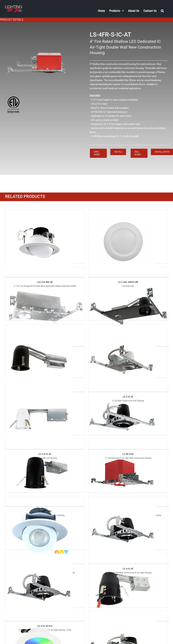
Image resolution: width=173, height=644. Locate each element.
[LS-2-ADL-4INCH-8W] (122, 213)
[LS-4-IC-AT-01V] (39, 557)
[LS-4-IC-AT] (122, 499)
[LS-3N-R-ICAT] (39, 442)
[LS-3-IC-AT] (122, 327)
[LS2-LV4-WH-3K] (39, 213)
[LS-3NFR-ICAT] (122, 442)
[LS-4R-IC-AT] (122, 557)
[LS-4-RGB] (39, 614)
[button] (162, 11)
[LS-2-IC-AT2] (128, 270)
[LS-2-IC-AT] (45, 270)
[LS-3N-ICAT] (122, 385)
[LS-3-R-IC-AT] (39, 385)
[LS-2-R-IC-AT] (39, 327)
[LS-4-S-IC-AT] (122, 614)
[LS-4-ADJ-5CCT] (39, 499)
